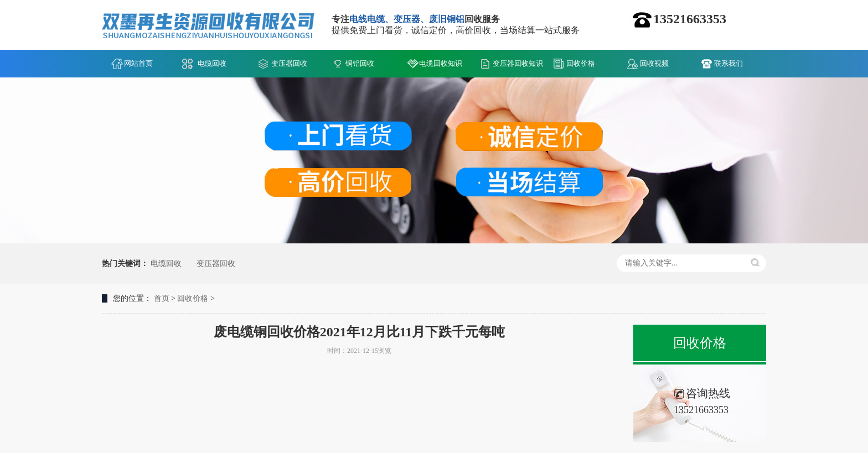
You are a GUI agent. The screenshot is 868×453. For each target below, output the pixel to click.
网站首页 (138, 63)
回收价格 (581, 63)
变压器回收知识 (518, 63)
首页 (162, 298)
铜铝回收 (360, 63)
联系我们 (728, 63)
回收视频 (654, 63)
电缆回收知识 (441, 63)
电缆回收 (212, 63)
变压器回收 (289, 63)
